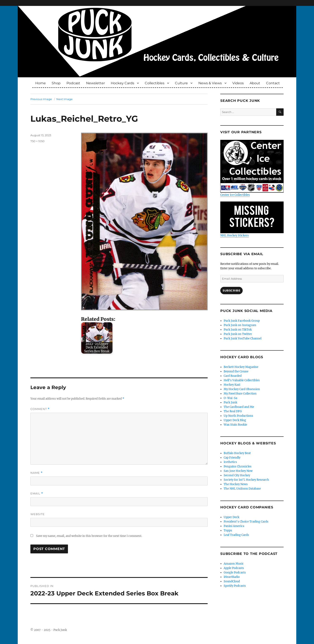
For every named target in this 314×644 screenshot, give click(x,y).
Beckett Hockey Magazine (241, 367)
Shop (56, 83)
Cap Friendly (232, 458)
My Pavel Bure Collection (240, 394)
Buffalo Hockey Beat (237, 453)
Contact (273, 83)
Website (38, 514)
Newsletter (95, 83)
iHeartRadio (232, 577)
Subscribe (231, 290)
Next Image (64, 99)
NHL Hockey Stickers (252, 219)
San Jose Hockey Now (238, 471)
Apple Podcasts (234, 568)
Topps (228, 530)
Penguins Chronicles (238, 466)
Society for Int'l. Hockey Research (246, 480)
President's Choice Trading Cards (246, 522)
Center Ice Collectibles (252, 168)
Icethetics (230, 462)
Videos (238, 83)
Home (41, 83)
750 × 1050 (37, 141)
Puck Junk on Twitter (238, 334)
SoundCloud (232, 581)
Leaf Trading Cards (236, 535)
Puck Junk (230, 402)
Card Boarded (233, 376)
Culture (181, 83)
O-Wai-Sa (230, 398)
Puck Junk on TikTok (238, 330)
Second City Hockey (237, 475)
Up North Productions (238, 416)
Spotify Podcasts (235, 586)
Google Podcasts (235, 573)
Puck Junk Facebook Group (242, 321)
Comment (40, 409)
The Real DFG (233, 411)
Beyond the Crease (236, 371)
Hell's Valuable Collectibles (242, 380)
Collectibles (155, 83)
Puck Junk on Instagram (240, 325)
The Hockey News (236, 484)
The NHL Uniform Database (242, 489)
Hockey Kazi (232, 385)
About (255, 83)
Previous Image (41, 99)
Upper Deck (231, 517)
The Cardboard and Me (239, 407)
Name (37, 473)
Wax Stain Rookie (235, 425)
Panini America (234, 526)
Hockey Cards (122, 83)
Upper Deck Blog (235, 420)
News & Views (210, 83)
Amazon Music (234, 564)
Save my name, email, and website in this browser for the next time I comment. (89, 536)
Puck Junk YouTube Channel (243, 338)
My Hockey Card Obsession (242, 389)
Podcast (73, 83)
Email (37, 494)
